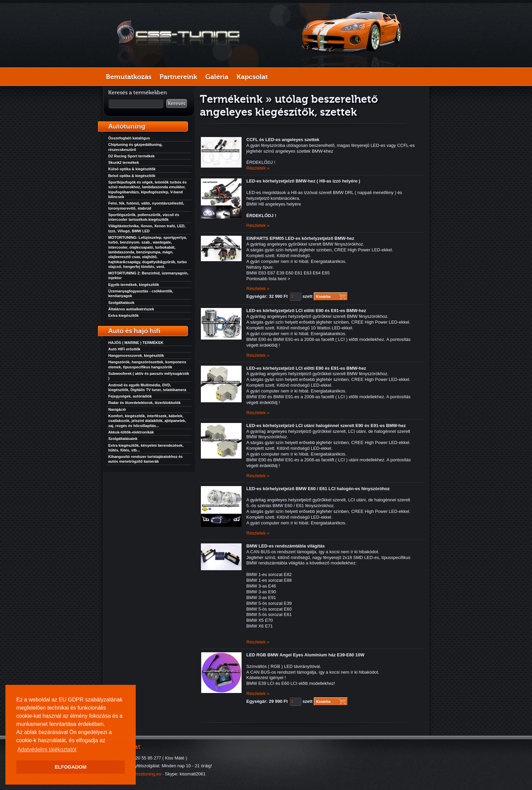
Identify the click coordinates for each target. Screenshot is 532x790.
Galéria (217, 77)
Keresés (177, 103)
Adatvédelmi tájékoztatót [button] (47, 749)
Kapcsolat (252, 77)
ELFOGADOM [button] (71, 767)
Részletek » (258, 168)
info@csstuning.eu (143, 774)
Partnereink (178, 77)
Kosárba (324, 296)
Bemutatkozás (129, 77)
